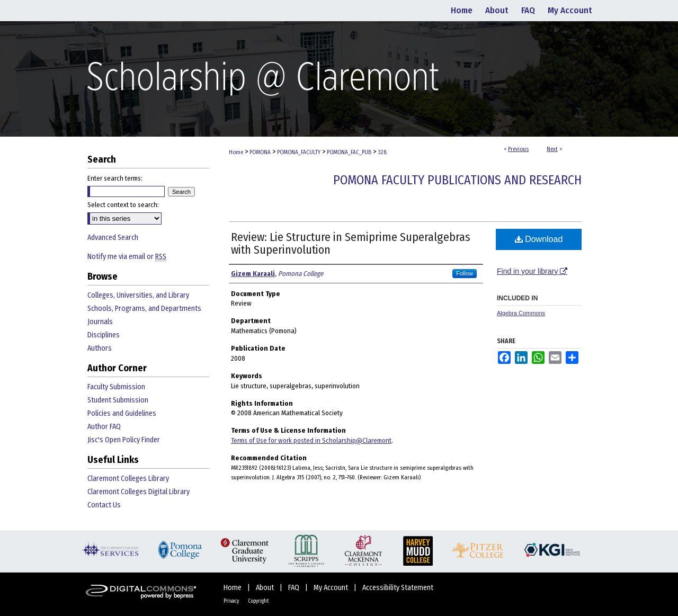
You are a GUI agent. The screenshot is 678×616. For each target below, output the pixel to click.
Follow (465, 273)
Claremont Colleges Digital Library (139, 492)
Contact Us (104, 505)
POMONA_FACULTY (299, 152)
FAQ (295, 588)
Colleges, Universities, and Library (138, 295)
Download (539, 239)
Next (552, 149)
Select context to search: (123, 205)
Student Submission (118, 400)
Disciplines (104, 335)
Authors (100, 348)
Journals (100, 322)
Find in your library (532, 271)
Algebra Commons (521, 313)
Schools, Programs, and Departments (144, 309)
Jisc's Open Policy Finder (124, 440)
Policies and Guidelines (122, 413)
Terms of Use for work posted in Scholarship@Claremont (311, 440)
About (266, 588)
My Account (332, 588)
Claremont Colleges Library (128, 479)
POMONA (260, 152)
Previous (518, 149)
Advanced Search (113, 238)
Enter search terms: (115, 178)
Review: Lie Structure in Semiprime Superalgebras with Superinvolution (351, 243)
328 (382, 152)
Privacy (232, 601)
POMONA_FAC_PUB (349, 152)
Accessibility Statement (398, 588)
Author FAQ (104, 427)
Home (236, 152)
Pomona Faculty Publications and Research (457, 180)
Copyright (258, 601)
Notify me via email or (127, 257)
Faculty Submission (116, 387)
